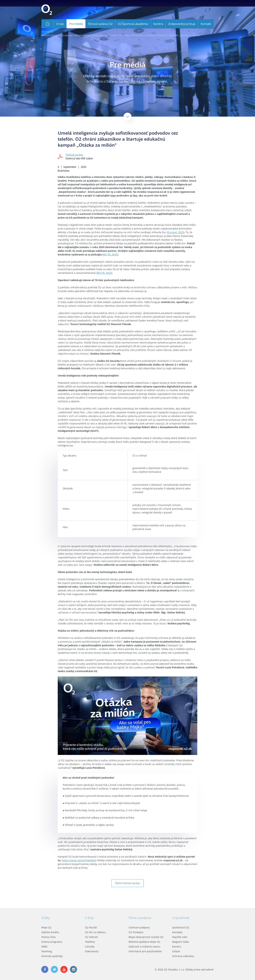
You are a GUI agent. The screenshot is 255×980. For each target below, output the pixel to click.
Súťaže (176, 951)
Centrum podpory (139, 927)
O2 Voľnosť (91, 937)
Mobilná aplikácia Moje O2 (144, 942)
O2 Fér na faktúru (95, 932)
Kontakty (177, 932)
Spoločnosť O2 (181, 927)
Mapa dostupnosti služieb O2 (146, 937)
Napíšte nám (180, 937)
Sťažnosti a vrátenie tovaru (144, 947)
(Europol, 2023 (175, 232)
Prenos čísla (49, 937)
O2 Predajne (136, 932)
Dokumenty (92, 951)
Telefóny (90, 942)
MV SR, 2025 (110, 254)
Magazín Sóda (180, 942)
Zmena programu (52, 942)
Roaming (47, 951)
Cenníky (90, 947)
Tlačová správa (74, 155)
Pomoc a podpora (140, 918)
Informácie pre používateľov (145, 951)
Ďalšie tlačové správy (127, 883)
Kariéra (176, 947)
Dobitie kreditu (50, 932)
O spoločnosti (181, 918)
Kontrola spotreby (52, 956)
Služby (46, 918)
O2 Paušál (91, 927)
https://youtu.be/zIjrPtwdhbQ (79, 860)
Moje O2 (46, 927)
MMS (44, 947)
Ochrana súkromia (183, 956)
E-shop (89, 918)
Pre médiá (47, 32)
